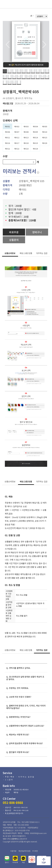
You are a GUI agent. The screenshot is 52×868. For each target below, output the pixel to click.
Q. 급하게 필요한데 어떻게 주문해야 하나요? (25, 743)
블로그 (7, 862)
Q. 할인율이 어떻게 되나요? (18, 752)
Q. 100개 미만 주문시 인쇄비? (19, 697)
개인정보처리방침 (24, 851)
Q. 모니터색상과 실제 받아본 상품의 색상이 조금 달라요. (25, 678)
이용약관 (13, 851)
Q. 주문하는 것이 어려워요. (18, 688)
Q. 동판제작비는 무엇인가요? (18, 717)
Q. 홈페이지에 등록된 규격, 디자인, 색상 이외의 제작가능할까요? (26, 707)
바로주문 (14, 232)
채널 (23, 862)
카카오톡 (15, 862)
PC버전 (35, 851)
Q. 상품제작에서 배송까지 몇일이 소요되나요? (25, 726)
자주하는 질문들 (26, 777)
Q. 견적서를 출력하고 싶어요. (18, 668)
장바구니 (37, 232)
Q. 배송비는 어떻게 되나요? (18, 735)
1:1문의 (9, 780)
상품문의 (14, 240)
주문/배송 (10, 777)
